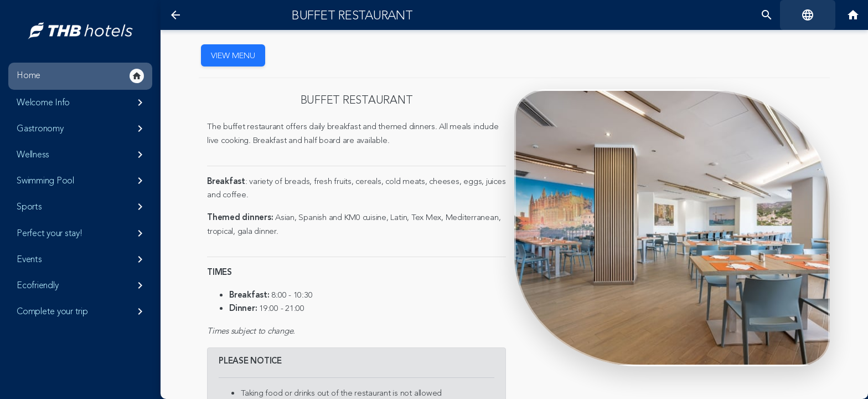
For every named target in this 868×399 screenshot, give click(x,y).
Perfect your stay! (82, 233)
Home (80, 76)
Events (82, 259)
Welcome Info (82, 103)
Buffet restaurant (352, 16)
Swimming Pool (82, 181)
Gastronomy (82, 129)
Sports (82, 207)
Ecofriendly (82, 285)
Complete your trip (82, 311)
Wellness (82, 155)
